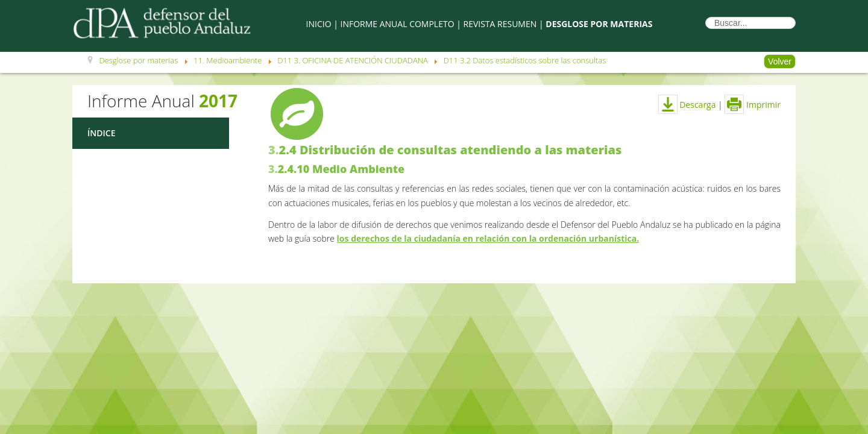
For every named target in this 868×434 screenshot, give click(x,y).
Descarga (687, 105)
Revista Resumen (500, 24)
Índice (101, 133)
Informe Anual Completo (398, 24)
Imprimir (753, 105)
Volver (780, 61)
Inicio (319, 24)
